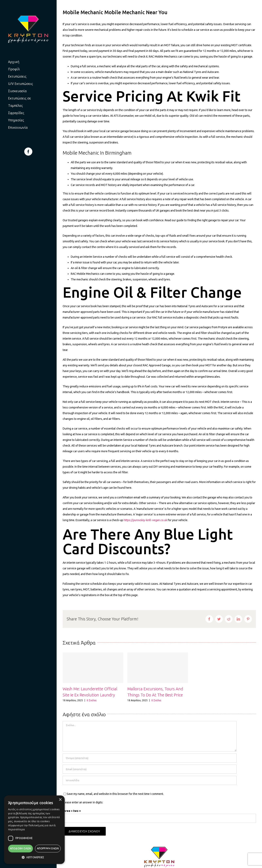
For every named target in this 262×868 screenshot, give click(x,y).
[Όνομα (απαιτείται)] (150, 758)
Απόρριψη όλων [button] (48, 848)
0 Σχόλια (92, 700)
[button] (34, 857)
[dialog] (34, 830)
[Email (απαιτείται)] (150, 769)
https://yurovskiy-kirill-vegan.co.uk (145, 520)
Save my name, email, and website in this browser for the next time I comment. (115, 794)
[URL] (150, 780)
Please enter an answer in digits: (83, 802)
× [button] (60, 800)
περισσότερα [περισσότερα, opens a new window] (16, 829)
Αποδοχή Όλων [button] (21, 848)
